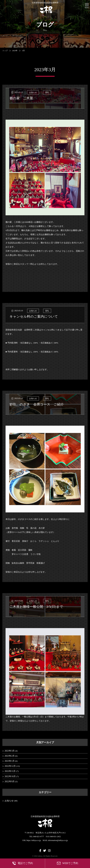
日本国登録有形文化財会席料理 (45, 8)
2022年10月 (10, 776)
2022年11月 (10, 771)
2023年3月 (10, 751)
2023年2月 (10, 756)
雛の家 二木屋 (21, 98)
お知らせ (33, 92)
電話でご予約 (23, 863)
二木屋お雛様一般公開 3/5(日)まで (36, 607)
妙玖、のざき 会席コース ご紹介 (37, 404)
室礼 (47, 92)
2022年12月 (10, 766)
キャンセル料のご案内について (34, 317)
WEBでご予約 (67, 863)
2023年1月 (10, 761)
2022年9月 (10, 781)
